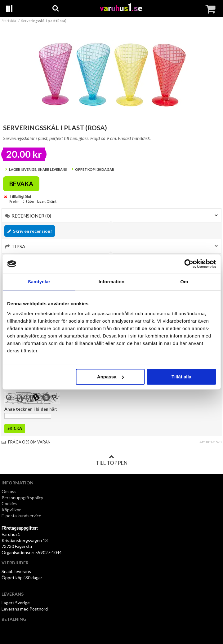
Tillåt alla (181, 377)
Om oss (9, 491)
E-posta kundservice (22, 516)
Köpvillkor (11, 510)
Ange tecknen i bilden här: (31, 409)
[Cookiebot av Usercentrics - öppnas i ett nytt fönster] (189, 264)
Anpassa (111, 377)
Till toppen (112, 460)
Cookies (9, 503)
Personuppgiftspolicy (22, 498)
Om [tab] (184, 282)
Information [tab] (112, 282)
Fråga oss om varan (26, 442)
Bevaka (21, 184)
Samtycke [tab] (39, 282)
